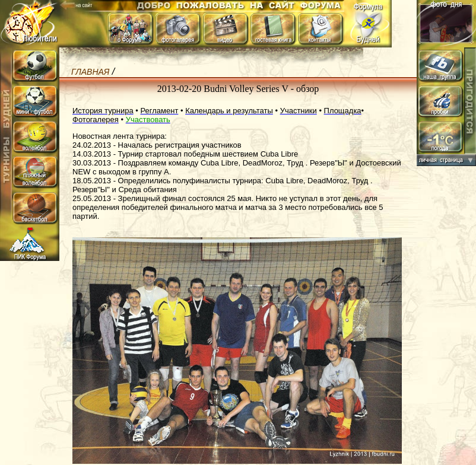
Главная (90, 72)
